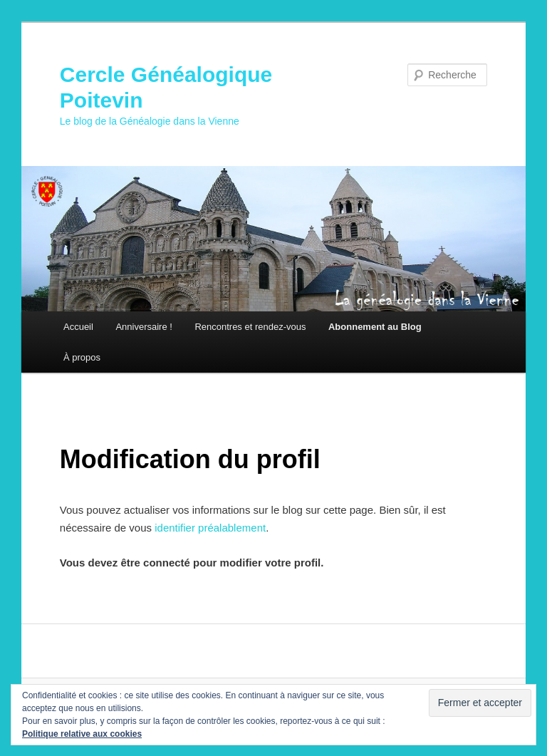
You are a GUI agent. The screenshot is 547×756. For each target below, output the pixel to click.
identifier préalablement (210, 528)
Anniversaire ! (144, 327)
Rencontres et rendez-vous (250, 327)
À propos (82, 357)
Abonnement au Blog (375, 327)
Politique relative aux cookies (82, 734)
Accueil (78, 327)
